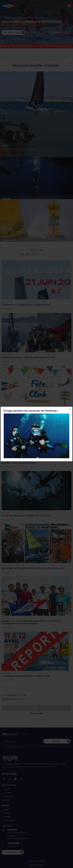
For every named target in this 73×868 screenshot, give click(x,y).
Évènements (56, 33)
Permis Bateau (10, 240)
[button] (69, 6)
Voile (5, 113)
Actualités (35, 33)
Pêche (5, 146)
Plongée (6, 198)
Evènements (9, 796)
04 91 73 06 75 (13, 846)
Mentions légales (36, 865)
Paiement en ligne (11, 852)
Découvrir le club (12, 33)
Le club (7, 800)
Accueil (7, 789)
